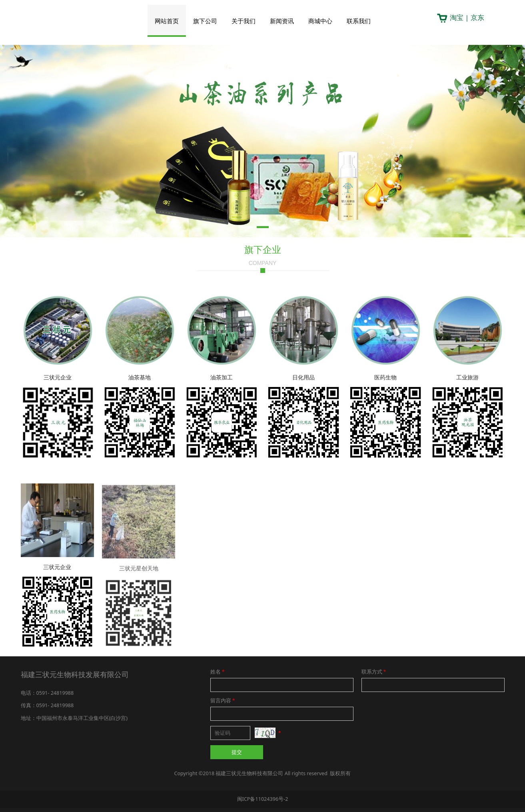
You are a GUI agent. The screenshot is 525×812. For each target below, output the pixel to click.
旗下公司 (205, 21)
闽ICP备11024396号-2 (263, 799)
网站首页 (167, 21)
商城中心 (320, 21)
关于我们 (244, 21)
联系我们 (359, 21)
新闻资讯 (282, 21)
